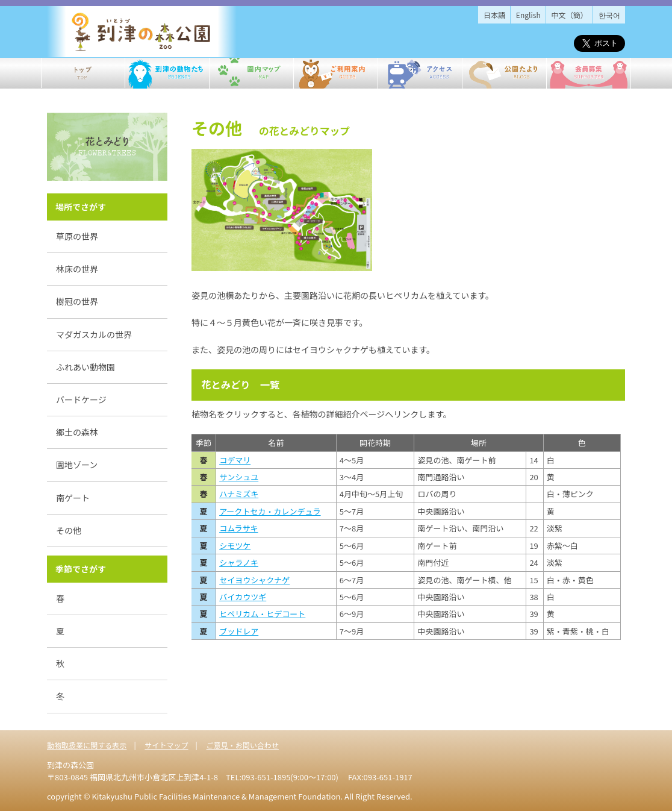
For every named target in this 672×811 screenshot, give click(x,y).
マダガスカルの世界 (94, 334)
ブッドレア (239, 631)
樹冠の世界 (77, 301)
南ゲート (73, 498)
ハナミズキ (239, 494)
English (528, 15)
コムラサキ (238, 528)
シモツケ (235, 546)
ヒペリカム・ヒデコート (262, 614)
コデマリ (235, 460)
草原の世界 (77, 236)
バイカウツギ (243, 597)
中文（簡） (570, 15)
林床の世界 (77, 269)
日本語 (494, 15)
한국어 (609, 15)
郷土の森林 (77, 432)
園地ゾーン (77, 465)
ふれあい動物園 (86, 367)
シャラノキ (239, 562)
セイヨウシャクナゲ (254, 580)
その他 (69, 530)
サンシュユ (239, 477)
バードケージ (81, 399)
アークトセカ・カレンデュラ (270, 511)
